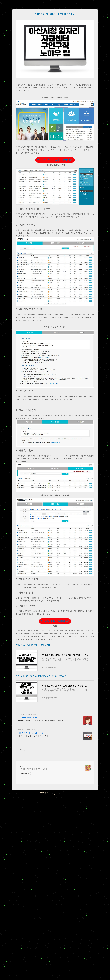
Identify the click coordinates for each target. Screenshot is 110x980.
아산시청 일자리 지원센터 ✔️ (55, 705)
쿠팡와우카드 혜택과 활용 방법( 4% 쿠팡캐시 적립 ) (34, 759)
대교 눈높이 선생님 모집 (28, 863)
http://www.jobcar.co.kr (26, 875)
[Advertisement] (55, 338)
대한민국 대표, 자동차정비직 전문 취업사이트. (35, 881)
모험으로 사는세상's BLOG (47, 938)
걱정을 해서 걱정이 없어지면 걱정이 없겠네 (33, 914)
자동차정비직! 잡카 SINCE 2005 (32, 878)
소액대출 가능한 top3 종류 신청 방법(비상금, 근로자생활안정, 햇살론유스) (41, 789)
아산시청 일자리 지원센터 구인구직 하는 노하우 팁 (55, 14)
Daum (57, 938)
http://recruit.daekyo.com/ (27, 859)
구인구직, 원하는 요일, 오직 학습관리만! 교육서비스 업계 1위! (41, 865)
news (8, 5)
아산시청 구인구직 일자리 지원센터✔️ (55, 160)
